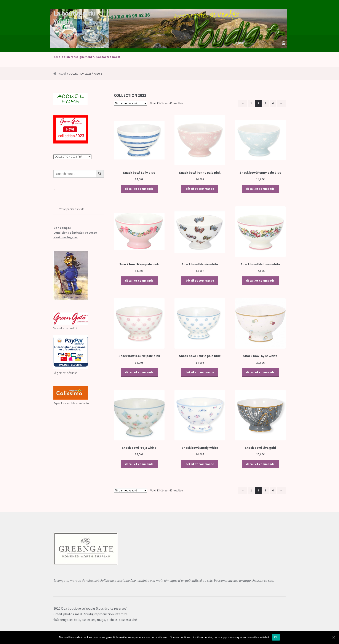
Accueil (62, 74)
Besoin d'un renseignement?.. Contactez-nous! (87, 57)
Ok (276, 637)
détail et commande (139, 189)
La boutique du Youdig (74, 17)
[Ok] (334, 637)
